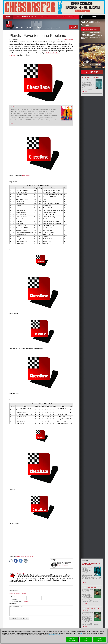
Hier (81, 633)
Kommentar (13, 604)
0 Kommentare (69, 39)
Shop (8, 17)
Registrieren (26, 601)
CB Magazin (44, 17)
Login (94, 17)
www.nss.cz (26, 176)
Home (17, 17)
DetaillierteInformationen (72, 639)
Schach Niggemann (63, 565)
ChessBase (21, 573)
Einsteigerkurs (69, 17)
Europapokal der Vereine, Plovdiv (24, 556)
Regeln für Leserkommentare (18, 593)
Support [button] (55, 17)
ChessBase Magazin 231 (91, 587)
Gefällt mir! (61, 39)
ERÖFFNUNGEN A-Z (29, 17)
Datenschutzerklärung (55, 635)
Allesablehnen (86, 639)
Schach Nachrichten (29, 27)
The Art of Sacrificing (91, 78)
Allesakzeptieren (99, 639)
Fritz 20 (13, 107)
